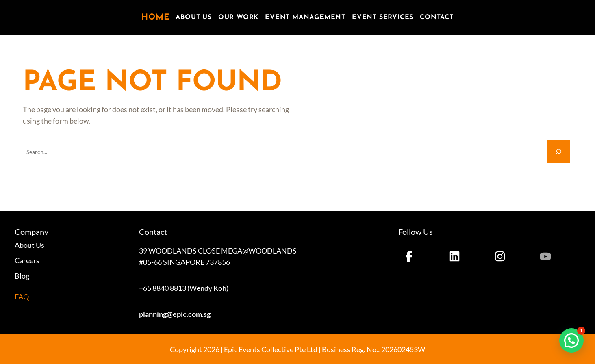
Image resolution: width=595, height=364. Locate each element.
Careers (27, 260)
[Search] (558, 152)
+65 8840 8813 (163, 288)
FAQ (22, 297)
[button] (571, 340)
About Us (29, 245)
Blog (22, 276)
